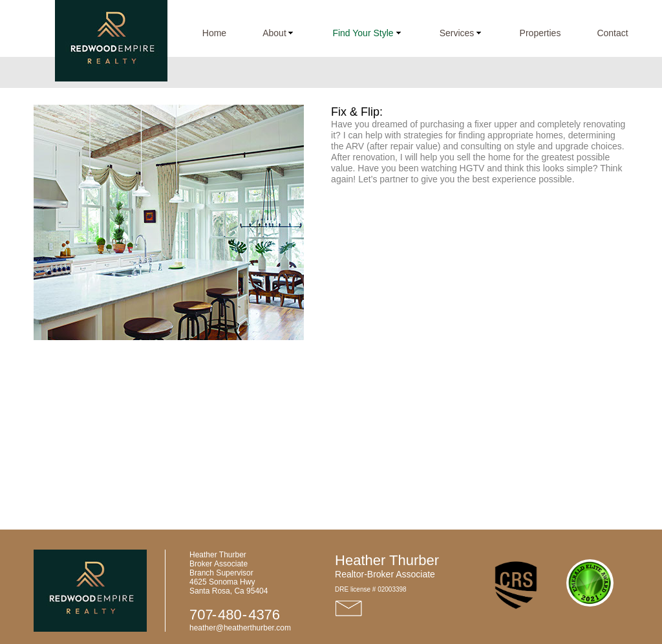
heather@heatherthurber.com (240, 628)
